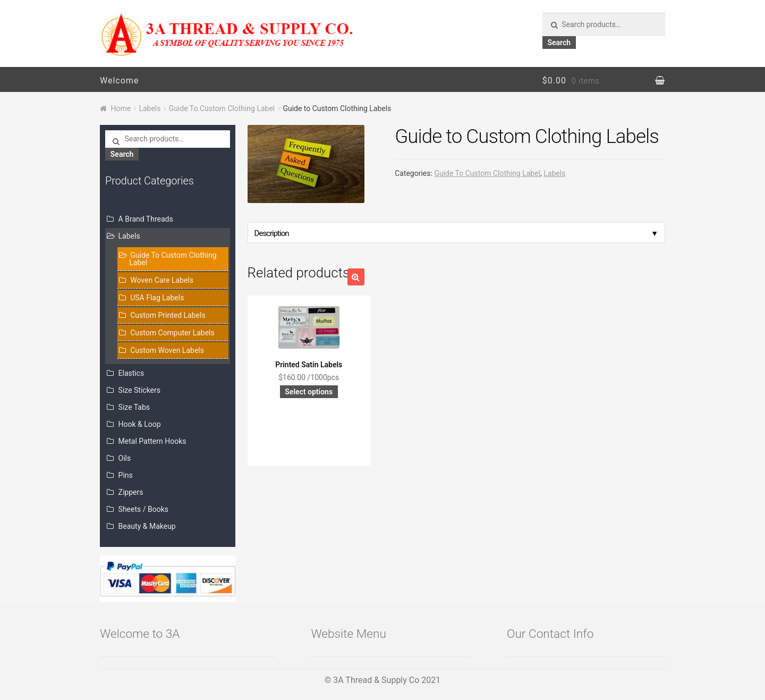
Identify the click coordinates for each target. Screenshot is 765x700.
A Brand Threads (146, 219)
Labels (150, 108)
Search (559, 43)
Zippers (131, 492)
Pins (126, 475)
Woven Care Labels (162, 280)
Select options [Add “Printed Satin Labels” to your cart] (309, 392)
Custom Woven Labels (167, 350)
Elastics (131, 373)
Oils (125, 458)
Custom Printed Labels (168, 315)
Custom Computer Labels (172, 333)
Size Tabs (134, 407)
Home (121, 108)
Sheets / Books (143, 509)
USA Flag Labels (157, 298)
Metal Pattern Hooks (152, 441)
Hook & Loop (140, 424)
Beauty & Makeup (147, 526)
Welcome (119, 81)
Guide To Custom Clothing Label (222, 108)
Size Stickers (139, 390)
